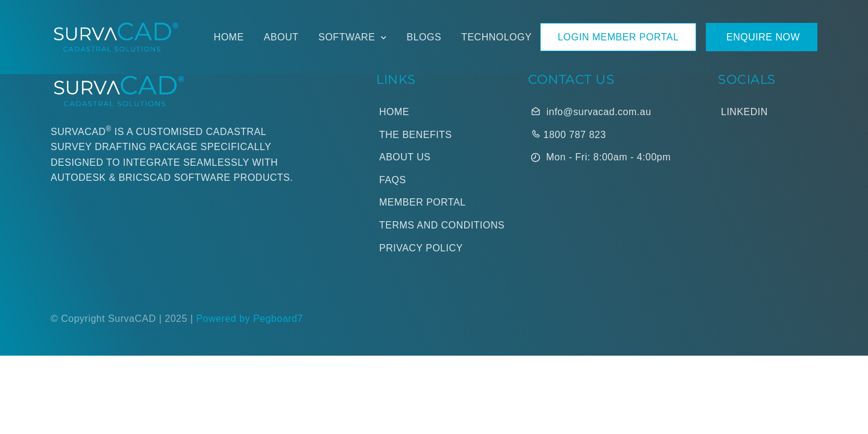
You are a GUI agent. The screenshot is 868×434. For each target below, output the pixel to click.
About (281, 37)
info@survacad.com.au (591, 112)
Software (347, 37)
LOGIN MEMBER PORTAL (618, 37)
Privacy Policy (421, 248)
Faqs (393, 180)
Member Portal (423, 202)
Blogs (424, 37)
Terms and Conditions (442, 225)
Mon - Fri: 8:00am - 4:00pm (601, 158)
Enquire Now (762, 37)
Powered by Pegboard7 (249, 319)
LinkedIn (744, 112)
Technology (496, 37)
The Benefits (416, 135)
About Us (405, 157)
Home (229, 37)
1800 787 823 (568, 134)
